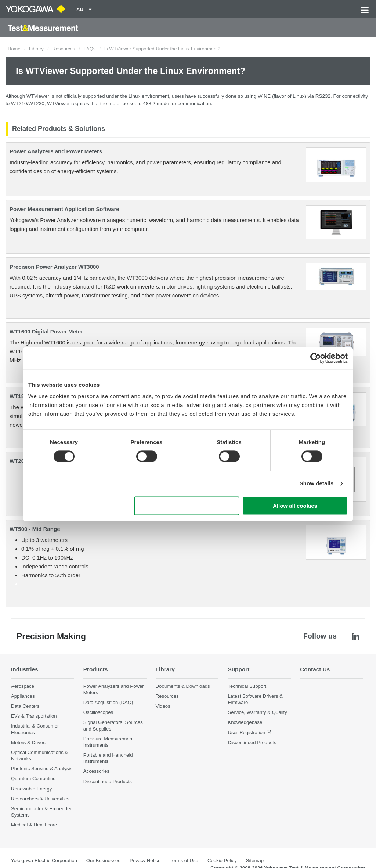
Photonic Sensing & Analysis (42, 769)
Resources (64, 49)
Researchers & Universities (40, 799)
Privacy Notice (145, 860)
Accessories (96, 771)
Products (96, 669)
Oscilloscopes (98, 712)
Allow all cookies (295, 506)
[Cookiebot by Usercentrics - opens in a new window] (316, 358)
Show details (317, 484)
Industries (25, 669)
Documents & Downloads (183, 686)
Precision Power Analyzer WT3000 (54, 267)
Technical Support (247, 686)
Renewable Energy (31, 789)
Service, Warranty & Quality (257, 712)
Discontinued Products (108, 781)
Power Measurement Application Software (64, 209)
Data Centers (25, 706)
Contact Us (315, 669)
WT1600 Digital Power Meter (46, 331)
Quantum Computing (33, 778)
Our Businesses (103, 860)
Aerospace (23, 686)
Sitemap (255, 860)
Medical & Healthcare (34, 825)
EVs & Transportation (34, 716)
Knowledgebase (245, 722)
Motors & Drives (28, 742)
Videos (163, 706)
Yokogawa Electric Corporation (44, 860)
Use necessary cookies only (187, 506)
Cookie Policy (222, 860)
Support (238, 669)
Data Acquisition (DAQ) (108, 702)
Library (36, 49)
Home (14, 49)
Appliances (23, 696)
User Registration (246, 733)
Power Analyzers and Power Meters (56, 151)
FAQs (90, 49)
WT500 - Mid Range (35, 529)
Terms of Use (184, 860)
